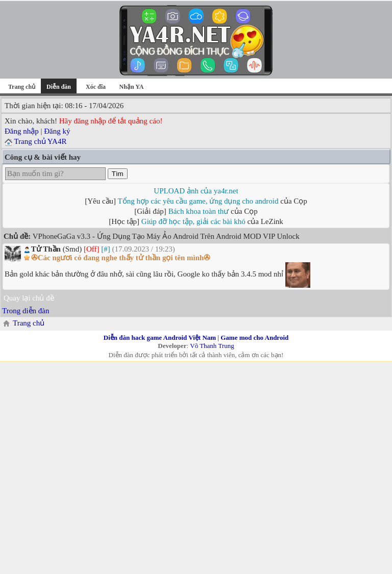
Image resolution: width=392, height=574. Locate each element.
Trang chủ (22, 87)
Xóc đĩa (96, 87)
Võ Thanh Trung (212, 346)
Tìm (118, 174)
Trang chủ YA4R (40, 141)
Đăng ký (57, 131)
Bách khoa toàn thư (199, 211)
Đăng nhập (22, 131)
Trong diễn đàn (26, 311)
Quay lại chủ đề (29, 298)
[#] (106, 249)
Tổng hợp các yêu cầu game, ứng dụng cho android (198, 201)
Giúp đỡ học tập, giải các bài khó (193, 221)
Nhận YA (132, 87)
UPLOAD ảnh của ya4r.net (196, 191)
